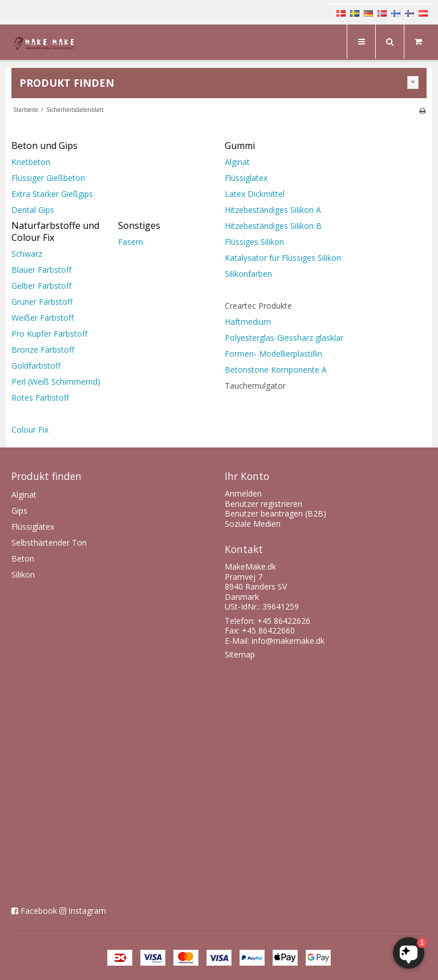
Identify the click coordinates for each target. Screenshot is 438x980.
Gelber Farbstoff (41, 286)
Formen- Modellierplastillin (273, 354)
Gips (19, 511)
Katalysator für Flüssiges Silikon (283, 258)
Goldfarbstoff (36, 366)
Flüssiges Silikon (254, 242)
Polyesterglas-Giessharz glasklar (284, 338)
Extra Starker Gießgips (52, 194)
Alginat (237, 162)
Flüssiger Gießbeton (48, 178)
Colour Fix (30, 429)
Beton (23, 558)
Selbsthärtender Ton (49, 543)
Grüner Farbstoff (42, 302)
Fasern (131, 242)
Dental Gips (33, 210)
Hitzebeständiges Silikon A (273, 210)
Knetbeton (31, 162)
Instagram (87, 911)
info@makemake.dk (288, 641)
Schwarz (27, 254)
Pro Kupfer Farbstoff (49, 334)
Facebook (39, 911)
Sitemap (240, 654)
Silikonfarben (248, 274)
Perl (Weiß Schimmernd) (56, 382)
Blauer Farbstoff (41, 270)
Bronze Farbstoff (43, 350)
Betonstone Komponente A (277, 370)
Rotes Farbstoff (40, 398)
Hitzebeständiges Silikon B (273, 226)
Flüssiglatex (246, 178)
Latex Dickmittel (256, 194)
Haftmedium (249, 322)
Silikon (23, 574)
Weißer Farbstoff (42, 318)
